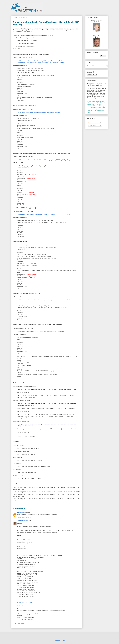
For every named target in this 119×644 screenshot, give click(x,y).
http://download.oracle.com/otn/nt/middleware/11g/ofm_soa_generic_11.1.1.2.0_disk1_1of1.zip (44, 215)
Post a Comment (20, 623)
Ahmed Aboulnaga (23, 521)
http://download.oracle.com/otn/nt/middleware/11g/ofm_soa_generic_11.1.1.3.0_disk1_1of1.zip (44, 300)
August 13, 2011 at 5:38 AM (25, 620)
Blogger (63, 640)
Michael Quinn (22, 512)
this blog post (28, 32)
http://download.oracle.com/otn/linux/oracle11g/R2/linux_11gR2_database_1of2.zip (40, 61)
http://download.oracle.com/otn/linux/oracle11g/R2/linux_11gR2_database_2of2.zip (40, 63)
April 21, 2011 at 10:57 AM (25, 602)
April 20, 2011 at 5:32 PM (24, 517)
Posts (91, 122)
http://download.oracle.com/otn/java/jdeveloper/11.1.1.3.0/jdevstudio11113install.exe (41, 331)
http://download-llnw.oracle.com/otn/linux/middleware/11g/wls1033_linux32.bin (39, 112)
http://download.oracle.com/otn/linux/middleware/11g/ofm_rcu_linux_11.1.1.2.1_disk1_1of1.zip (43, 160)
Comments (92, 125)
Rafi (19, 606)
